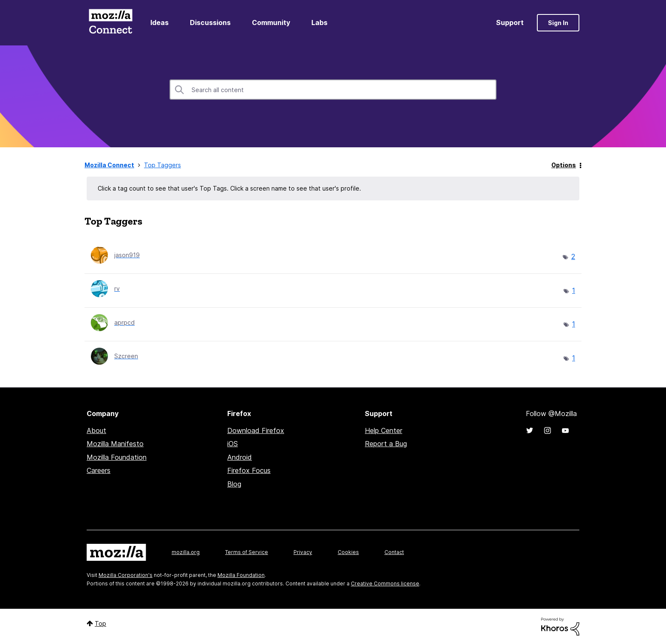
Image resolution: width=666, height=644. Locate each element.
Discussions (210, 22)
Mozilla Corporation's (126, 575)
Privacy (303, 552)
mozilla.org (186, 552)
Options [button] (564, 165)
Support (510, 22)
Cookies (348, 552)
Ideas (159, 22)
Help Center (384, 430)
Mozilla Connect (110, 23)
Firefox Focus (249, 470)
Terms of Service (247, 552)
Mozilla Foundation (117, 457)
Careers (99, 470)
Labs (319, 22)
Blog (234, 484)
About (96, 430)
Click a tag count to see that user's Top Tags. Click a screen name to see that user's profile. (229, 188)
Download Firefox (256, 430)
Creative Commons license (385, 584)
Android (240, 457)
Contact (394, 552)
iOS (233, 444)
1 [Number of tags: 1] (574, 290)
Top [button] (100, 623)
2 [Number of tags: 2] (573, 256)
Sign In (558, 23)
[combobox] (333, 90)
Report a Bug (386, 444)
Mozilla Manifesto (115, 444)
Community (271, 22)
